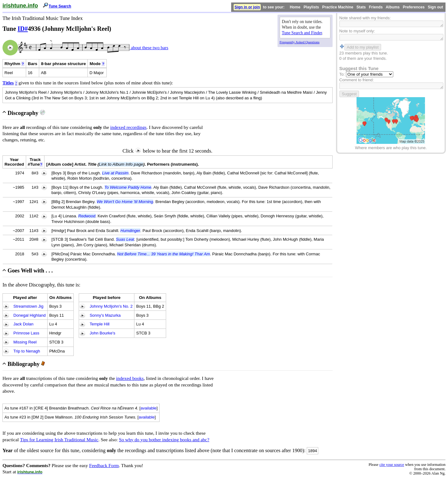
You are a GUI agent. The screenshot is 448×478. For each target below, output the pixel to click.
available (149, 408)
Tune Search (60, 6)
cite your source (392, 465)
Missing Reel (25, 342)
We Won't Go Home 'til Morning (125, 202)
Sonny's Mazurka (105, 315)
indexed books (130, 378)
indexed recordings (128, 127)
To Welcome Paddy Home (128, 187)
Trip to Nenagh (27, 351)
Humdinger (130, 231)
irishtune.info (20, 6)
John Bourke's (102, 333)
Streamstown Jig (28, 306)
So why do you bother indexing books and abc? (164, 440)
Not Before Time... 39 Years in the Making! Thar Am (163, 254)
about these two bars (149, 48)
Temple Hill (100, 324)
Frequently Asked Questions (300, 42)
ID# (23, 29)
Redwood (87, 216)
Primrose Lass (26, 333)
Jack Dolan (23, 324)
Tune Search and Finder (302, 33)
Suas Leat (125, 239)
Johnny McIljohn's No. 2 (111, 306)
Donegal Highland (30, 315)
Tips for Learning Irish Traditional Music (59, 440)
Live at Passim (115, 173)
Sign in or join (247, 7)
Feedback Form (104, 465)
